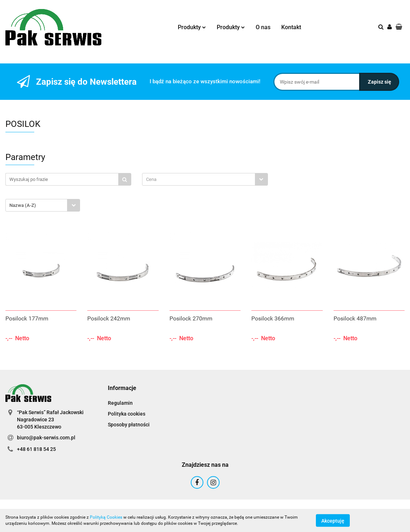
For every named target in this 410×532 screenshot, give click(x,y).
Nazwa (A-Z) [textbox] (23, 205)
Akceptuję (333, 520)
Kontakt (291, 27)
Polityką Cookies (106, 517)
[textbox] (199, 179)
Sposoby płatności (129, 425)
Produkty (192, 27)
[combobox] (205, 179)
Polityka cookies (127, 414)
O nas (263, 27)
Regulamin (120, 403)
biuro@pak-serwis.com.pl (46, 438)
